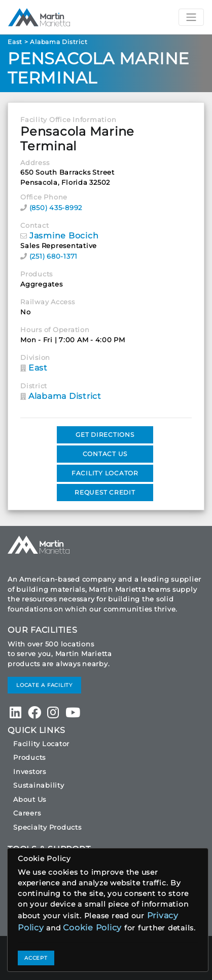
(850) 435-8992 (56, 208)
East (15, 42)
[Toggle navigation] (191, 17)
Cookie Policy (92, 928)
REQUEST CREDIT (105, 492)
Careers (27, 813)
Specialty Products (47, 827)
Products (29, 757)
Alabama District (59, 42)
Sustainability (39, 785)
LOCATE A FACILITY (44, 685)
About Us (30, 799)
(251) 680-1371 (54, 256)
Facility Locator (41, 744)
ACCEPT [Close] (36, 958)
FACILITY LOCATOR (105, 473)
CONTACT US (105, 454)
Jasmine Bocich (64, 236)
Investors (30, 771)
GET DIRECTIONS (105, 435)
